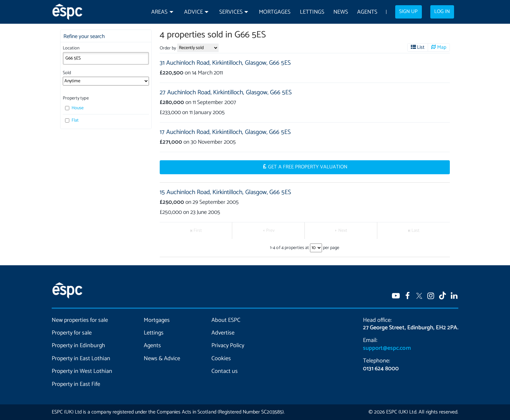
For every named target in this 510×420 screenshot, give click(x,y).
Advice (194, 12)
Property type (76, 98)
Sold (67, 73)
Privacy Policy (228, 346)
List (421, 47)
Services (231, 12)
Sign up (408, 12)
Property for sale (72, 333)
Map (442, 47)
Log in (442, 12)
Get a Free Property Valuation (308, 167)
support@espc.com (387, 348)
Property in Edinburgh (78, 346)
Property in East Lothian (81, 359)
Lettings (312, 12)
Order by (168, 48)
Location (71, 48)
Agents (367, 12)
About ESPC (226, 320)
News (341, 12)
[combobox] (106, 58)
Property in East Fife (76, 384)
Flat (72, 120)
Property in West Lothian (82, 371)
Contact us (225, 371)
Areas (159, 12)
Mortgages (275, 12)
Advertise (223, 333)
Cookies (221, 359)
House (74, 108)
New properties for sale (80, 320)
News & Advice (162, 359)
